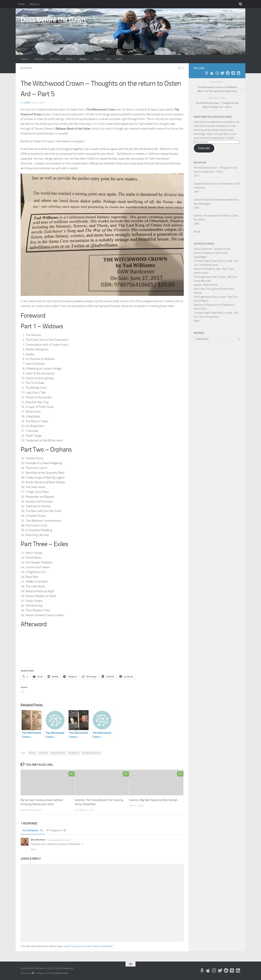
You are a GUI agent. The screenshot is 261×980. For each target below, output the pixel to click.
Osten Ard (43, 753)
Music (69, 59)
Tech (96, 59)
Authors (26, 68)
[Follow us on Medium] (233, 73)
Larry (27, 103)
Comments (33, 830)
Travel (24, 59)
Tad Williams (73, 753)
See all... (198, 232)
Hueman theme (61, 973)
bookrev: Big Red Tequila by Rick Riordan (153, 800)
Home (21, 4)
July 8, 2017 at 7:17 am (60, 840)
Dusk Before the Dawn (53, 20)
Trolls (119, 59)
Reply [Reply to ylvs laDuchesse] (33, 849)
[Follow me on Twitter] (222, 73)
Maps (197, 321)
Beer (109, 59)
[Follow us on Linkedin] (238, 73)
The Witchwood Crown (91, 753)
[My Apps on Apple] (212, 73)
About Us (34, 4)
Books (83, 59)
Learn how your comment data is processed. (88, 946)
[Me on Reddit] (228, 73)
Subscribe (204, 148)
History (38, 59)
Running (54, 59)
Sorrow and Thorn (58, 753)
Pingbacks (57, 830)
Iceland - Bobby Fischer (206, 285)
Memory (32, 753)
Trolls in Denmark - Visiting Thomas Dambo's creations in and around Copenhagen (212, 253)
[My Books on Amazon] (206, 73)
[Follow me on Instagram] (217, 73)
